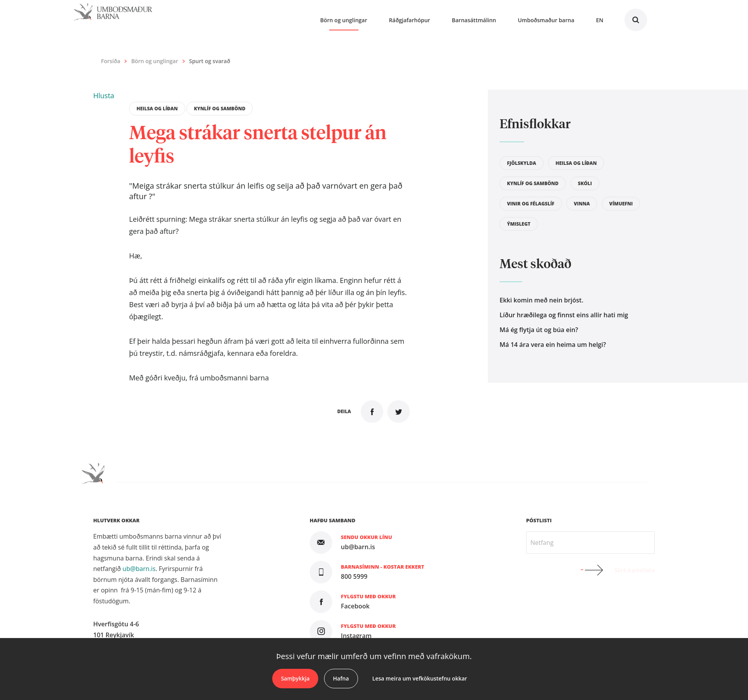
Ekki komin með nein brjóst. (542, 300)
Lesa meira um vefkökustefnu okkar (420, 678)
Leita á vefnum (636, 20)
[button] (104, 95)
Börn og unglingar (154, 61)
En (600, 20)
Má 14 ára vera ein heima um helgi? (553, 345)
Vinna (582, 204)
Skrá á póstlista (635, 570)
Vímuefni (621, 204)
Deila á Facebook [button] (372, 411)
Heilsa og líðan (157, 109)
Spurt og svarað (210, 61)
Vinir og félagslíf (531, 204)
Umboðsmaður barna (546, 20)
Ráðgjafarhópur (409, 20)
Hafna (341, 678)
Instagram (356, 636)
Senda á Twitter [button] (399, 411)
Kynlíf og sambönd (220, 109)
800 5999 (354, 576)
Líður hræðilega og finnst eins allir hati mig (564, 315)
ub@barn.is (139, 569)
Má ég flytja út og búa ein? (539, 330)
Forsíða (111, 61)
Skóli (585, 183)
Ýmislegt (519, 224)
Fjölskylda (522, 163)
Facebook (355, 606)
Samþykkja (295, 678)
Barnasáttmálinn (474, 20)
